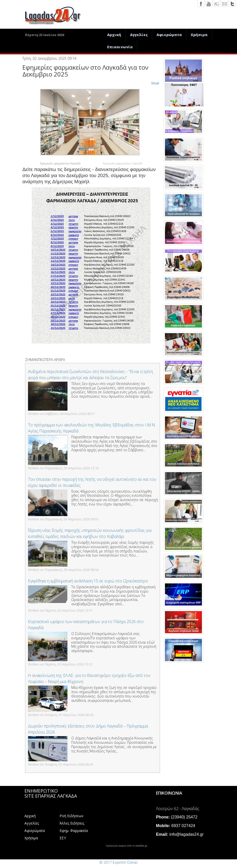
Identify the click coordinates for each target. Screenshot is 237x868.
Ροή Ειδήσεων (72, 816)
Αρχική (114, 35)
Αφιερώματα (169, 35)
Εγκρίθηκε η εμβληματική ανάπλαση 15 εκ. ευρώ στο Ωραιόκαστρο (88, 581)
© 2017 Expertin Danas (119, 862)
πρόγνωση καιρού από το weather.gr (127, 846)
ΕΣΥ (63, 838)
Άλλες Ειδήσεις (72, 823)
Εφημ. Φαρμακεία (74, 831)
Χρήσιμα (199, 35)
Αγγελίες (139, 35)
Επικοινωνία (120, 47)
